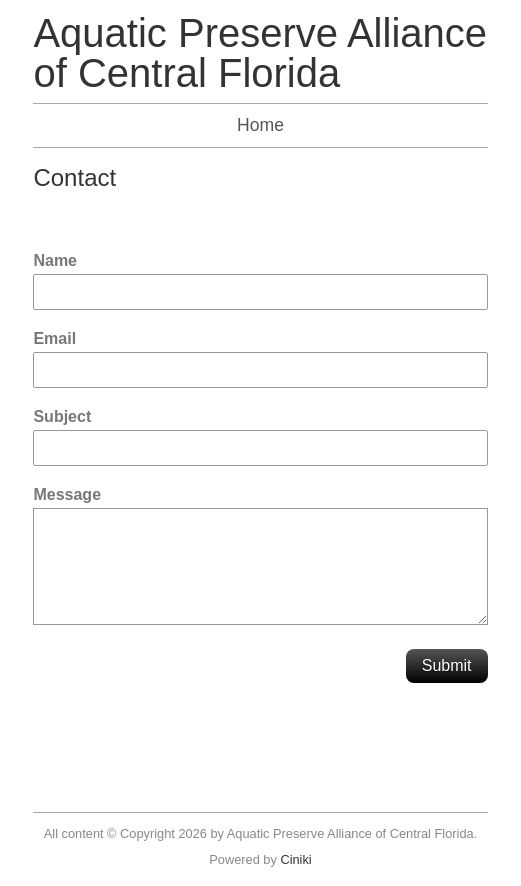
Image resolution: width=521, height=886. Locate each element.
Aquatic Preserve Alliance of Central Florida (260, 53)
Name (55, 260)
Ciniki (295, 859)
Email (54, 338)
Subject (62, 416)
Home (260, 125)
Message (67, 494)
